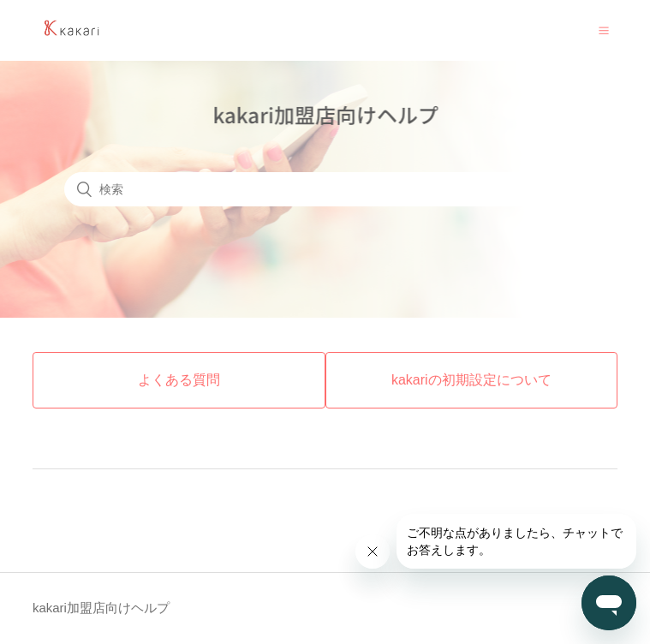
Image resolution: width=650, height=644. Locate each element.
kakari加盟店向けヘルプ (101, 608)
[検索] (325, 189)
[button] (604, 30)
